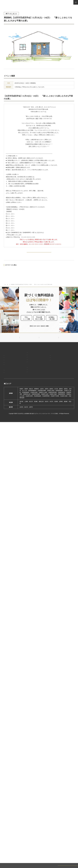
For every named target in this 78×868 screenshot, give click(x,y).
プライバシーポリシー (67, 381)
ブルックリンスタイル (28, 357)
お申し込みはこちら (42, 325)
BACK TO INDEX (39, 253)
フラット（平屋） (27, 362)
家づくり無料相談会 (67, 376)
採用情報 (48, 380)
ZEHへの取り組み (51, 371)
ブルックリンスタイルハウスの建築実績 (12, 376)
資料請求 (64, 370)
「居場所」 (8, 360)
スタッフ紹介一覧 (51, 367)
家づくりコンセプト (10, 357)
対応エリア (49, 365)
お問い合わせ (65, 373)
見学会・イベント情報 (67, 355)
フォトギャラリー (9, 379)
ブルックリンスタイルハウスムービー (52, 375)
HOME (6, 354)
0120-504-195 (41, 330)
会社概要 (48, 362)
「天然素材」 (8, 363)
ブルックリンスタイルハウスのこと (52, 358)
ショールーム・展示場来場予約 (30, 371)
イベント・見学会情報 (13, 288)
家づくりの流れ (9, 371)
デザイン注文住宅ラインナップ (30, 354)
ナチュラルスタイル (27, 359)
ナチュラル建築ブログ (67, 360)
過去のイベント (8, 277)
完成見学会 (7, 271)
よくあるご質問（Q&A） (53, 383)
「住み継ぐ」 (8, 365)
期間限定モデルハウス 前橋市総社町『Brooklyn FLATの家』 (31, 382)
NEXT (70, 253)
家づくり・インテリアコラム (67, 365)
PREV (8, 253)
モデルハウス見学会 (14, 271)
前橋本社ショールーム (28, 386)
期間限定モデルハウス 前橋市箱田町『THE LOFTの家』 (31, 376)
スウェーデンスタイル (28, 368)
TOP (5, 288)
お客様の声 (8, 382)
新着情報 (48, 354)
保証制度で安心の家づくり (12, 368)
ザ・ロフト (25, 365)
